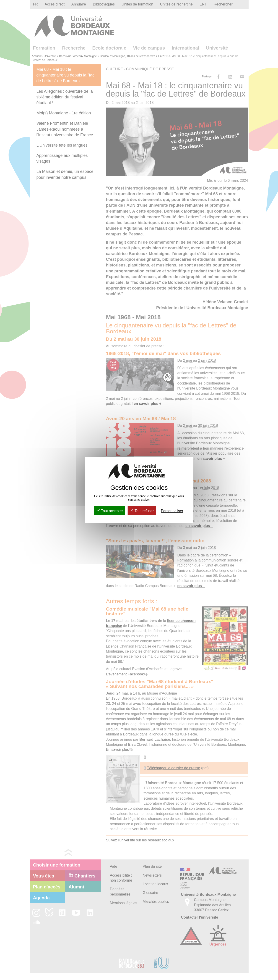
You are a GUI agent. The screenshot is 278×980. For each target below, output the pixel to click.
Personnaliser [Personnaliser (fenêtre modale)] (172, 511)
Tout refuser (142, 511)
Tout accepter (110, 511)
